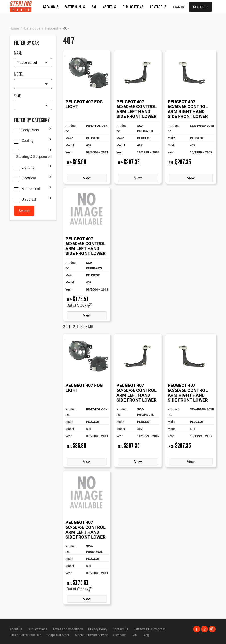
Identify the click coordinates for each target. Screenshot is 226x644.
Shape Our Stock (58, 635)
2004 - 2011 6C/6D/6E (78, 327)
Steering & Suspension (34, 157)
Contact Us (158, 7)
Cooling (28, 141)
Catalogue (51, 7)
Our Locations (133, 7)
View (87, 178)
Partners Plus (75, 7)
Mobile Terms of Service (91, 635)
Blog (146, 635)
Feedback (120, 635)
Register (200, 7)
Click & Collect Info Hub (25, 635)
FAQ (94, 7)
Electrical (29, 178)
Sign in (179, 7)
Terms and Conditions (68, 629)
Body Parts (30, 130)
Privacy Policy (98, 629)
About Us (110, 7)
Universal (29, 199)
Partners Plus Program (149, 629)
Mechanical (31, 189)
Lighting (28, 167)
